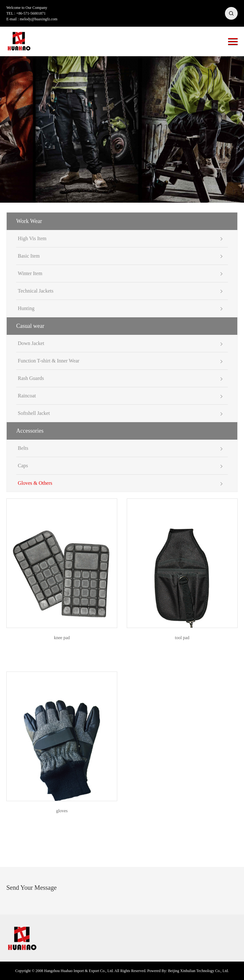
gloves (62, 811)
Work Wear (29, 221)
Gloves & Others (35, 483)
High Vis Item (32, 238)
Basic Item (29, 256)
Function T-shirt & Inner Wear (49, 361)
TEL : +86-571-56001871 (26, 13)
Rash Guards (31, 378)
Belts (23, 448)
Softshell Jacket (34, 413)
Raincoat (27, 396)
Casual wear (30, 326)
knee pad (62, 638)
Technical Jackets (36, 291)
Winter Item (30, 273)
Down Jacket (31, 343)
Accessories (30, 431)
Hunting (26, 308)
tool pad (182, 638)
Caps (23, 466)
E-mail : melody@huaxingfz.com (32, 19)
